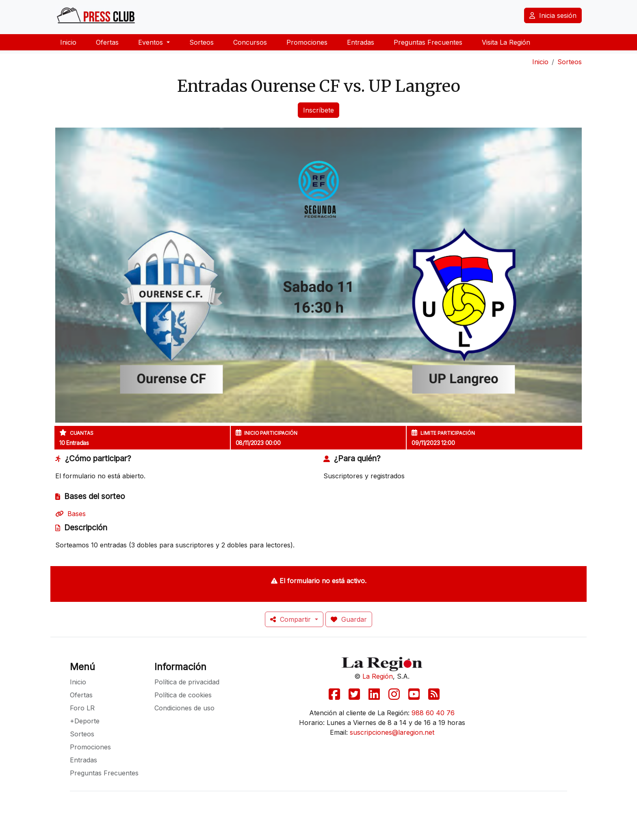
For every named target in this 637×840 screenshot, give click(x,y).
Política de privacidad (187, 682)
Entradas (361, 42)
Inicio (68, 42)
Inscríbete (318, 110)
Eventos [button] (152, 42)
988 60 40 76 (433, 713)
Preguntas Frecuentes (428, 42)
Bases (70, 514)
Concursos (250, 42)
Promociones (307, 42)
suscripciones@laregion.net (392, 732)
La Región (378, 676)
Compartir (291, 619)
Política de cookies (183, 695)
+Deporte (85, 721)
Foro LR (82, 708)
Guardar (349, 619)
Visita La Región (506, 42)
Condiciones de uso (184, 708)
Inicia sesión (553, 15)
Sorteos (201, 42)
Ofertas (107, 42)
